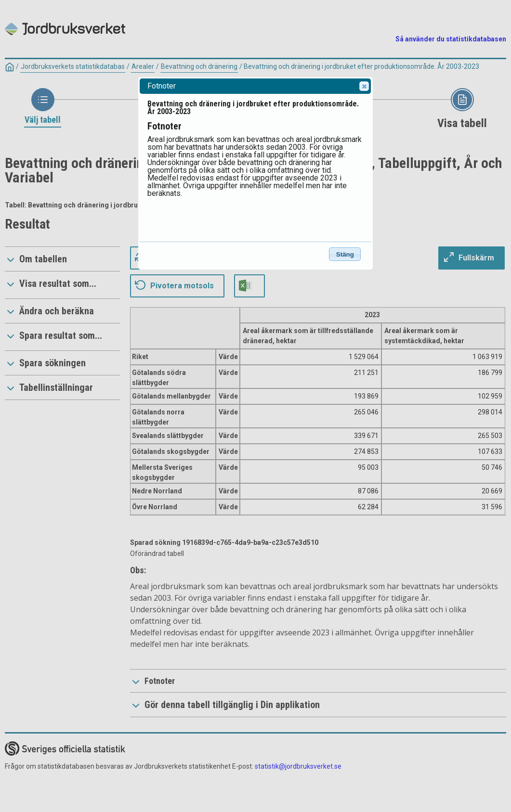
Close (364, 86)
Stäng (345, 254)
